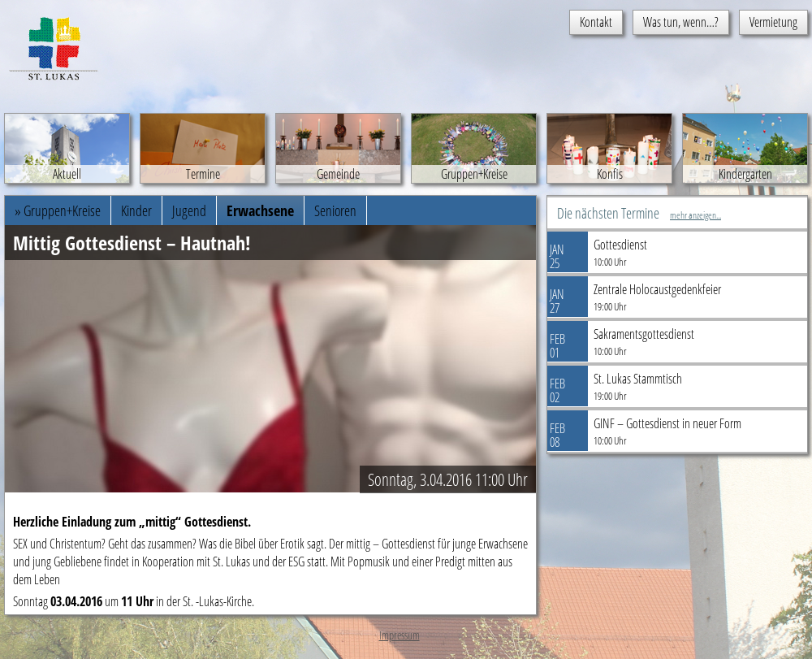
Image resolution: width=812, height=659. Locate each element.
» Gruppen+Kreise (58, 210)
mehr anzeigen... (695, 215)
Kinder (136, 210)
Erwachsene (260, 210)
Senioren (335, 210)
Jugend (189, 210)
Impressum (400, 635)
